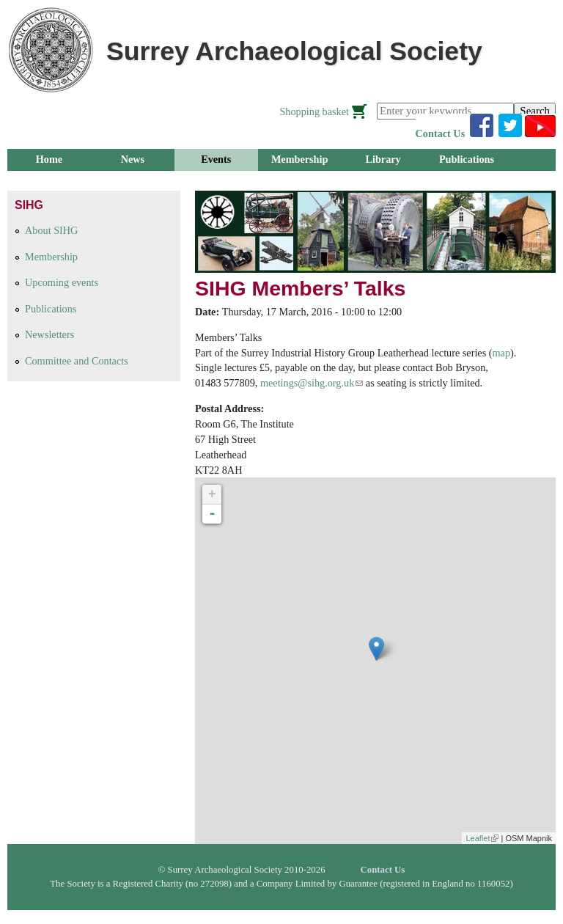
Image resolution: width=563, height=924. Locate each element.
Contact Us (441, 133)
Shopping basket (314, 111)
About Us (299, 181)
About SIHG (51, 230)
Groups (49, 181)
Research (133, 181)
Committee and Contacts (77, 361)
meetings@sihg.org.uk (312, 383)
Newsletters (49, 334)
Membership (300, 159)
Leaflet (482, 838)
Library (383, 159)
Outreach (216, 181)
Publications (467, 159)
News (133, 159)
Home (49, 159)
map (502, 353)
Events (216, 159)
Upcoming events (62, 282)
